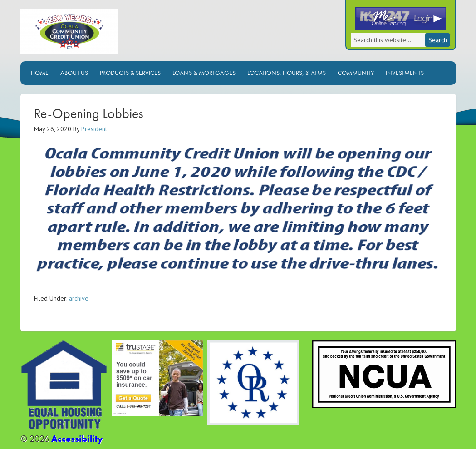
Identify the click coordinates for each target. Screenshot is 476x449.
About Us (74, 73)
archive (79, 298)
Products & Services (130, 73)
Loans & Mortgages (204, 73)
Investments (405, 73)
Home (40, 73)
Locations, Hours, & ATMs (287, 73)
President (94, 129)
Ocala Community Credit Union (100, 35)
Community (356, 73)
